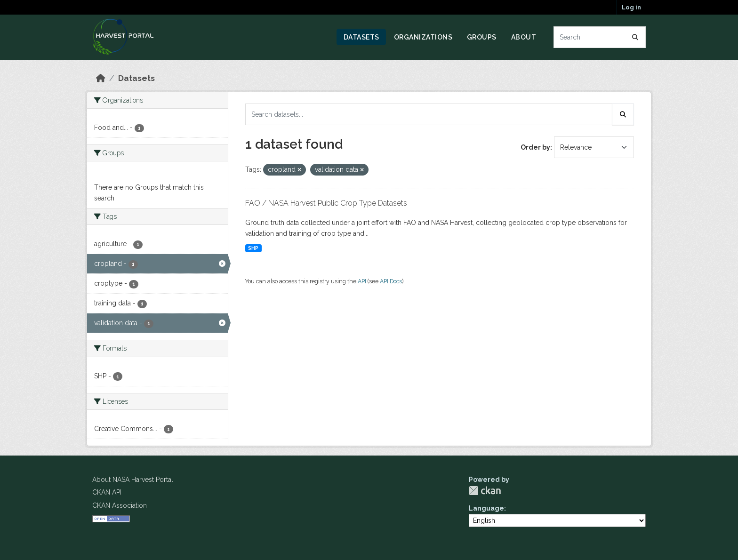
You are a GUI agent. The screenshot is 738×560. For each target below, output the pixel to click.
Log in (631, 7)
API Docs (391, 281)
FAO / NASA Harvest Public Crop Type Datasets (326, 203)
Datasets (361, 37)
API (362, 281)
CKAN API (107, 492)
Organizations (423, 37)
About (524, 37)
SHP (253, 248)
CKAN (485, 491)
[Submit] (635, 37)
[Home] (101, 78)
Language (486, 508)
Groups (482, 37)
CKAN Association (120, 505)
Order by (535, 147)
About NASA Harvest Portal (133, 480)
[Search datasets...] (600, 37)
